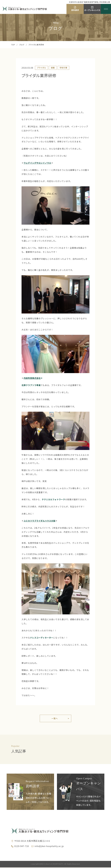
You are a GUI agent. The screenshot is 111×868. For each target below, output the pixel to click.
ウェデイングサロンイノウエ (37, 163)
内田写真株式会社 (32, 378)
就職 (53, 68)
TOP (13, 45)
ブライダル (41, 68)
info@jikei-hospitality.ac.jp (49, 846)
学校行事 (63, 68)
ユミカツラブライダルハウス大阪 (40, 521)
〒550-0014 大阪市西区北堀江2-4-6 (32, 841)
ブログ (22, 45)
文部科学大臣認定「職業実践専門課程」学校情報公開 (90, 2)
